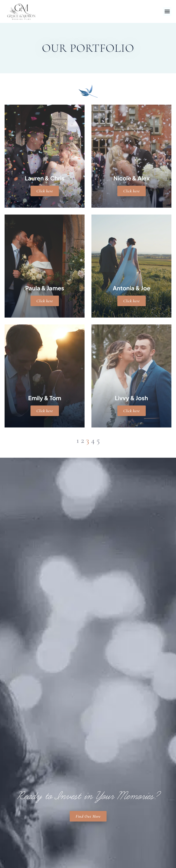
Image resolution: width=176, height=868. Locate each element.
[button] (167, 11)
